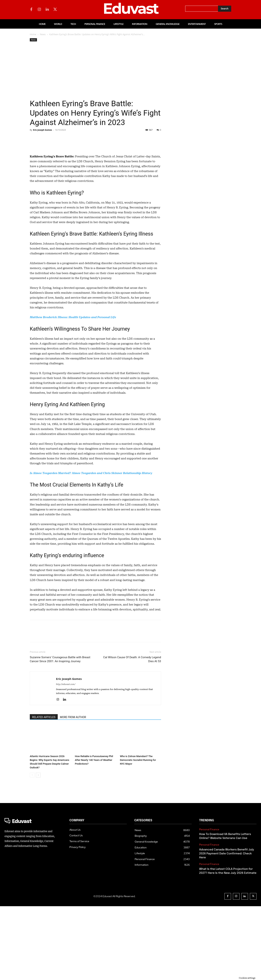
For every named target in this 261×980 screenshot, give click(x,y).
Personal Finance (209, 903)
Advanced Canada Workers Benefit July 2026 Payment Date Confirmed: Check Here (227, 927)
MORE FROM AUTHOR (73, 791)
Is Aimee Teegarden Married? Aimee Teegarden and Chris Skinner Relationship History (91, 547)
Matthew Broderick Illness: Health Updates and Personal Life (73, 391)
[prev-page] (32, 849)
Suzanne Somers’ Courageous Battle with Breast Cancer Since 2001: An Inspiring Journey (60, 733)
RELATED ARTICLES (44, 791)
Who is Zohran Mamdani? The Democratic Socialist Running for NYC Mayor (138, 834)
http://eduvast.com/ (66, 758)
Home (33, 34)
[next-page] (38, 849)
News (43, 34)
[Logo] (33, 895)
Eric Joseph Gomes (42, 130)
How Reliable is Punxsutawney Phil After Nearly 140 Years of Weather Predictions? (94, 834)
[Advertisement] (95, 71)
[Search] (225, 9)
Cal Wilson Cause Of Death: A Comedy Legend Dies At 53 (132, 733)
